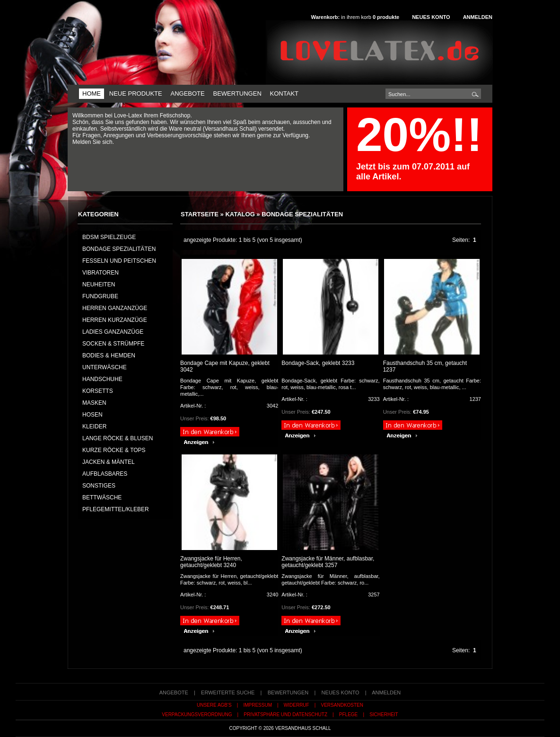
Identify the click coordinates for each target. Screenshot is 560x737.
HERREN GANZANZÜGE (115, 308)
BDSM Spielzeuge (109, 237)
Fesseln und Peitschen (119, 261)
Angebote (187, 93)
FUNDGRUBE (100, 296)
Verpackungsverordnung (197, 715)
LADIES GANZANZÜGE (113, 332)
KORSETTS (98, 391)
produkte (386, 17)
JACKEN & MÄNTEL (109, 462)
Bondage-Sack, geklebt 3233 (318, 363)
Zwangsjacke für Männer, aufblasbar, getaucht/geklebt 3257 (328, 562)
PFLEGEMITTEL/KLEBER (116, 509)
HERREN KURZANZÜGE (115, 320)
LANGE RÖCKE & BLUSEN (118, 438)
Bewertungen (237, 93)
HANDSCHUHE (102, 379)
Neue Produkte (136, 93)
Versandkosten (342, 705)
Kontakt (284, 93)
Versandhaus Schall (303, 728)
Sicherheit (384, 715)
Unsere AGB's (214, 705)
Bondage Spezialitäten (302, 214)
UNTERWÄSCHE (105, 367)
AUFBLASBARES (105, 474)
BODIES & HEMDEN (109, 355)
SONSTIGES (99, 486)
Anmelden (478, 17)
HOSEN (92, 415)
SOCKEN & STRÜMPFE (113, 344)
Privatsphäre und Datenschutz (285, 715)
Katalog (240, 214)
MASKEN (94, 403)
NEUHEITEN (99, 284)
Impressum (258, 705)
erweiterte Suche (228, 693)
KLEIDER (94, 426)
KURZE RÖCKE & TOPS (114, 450)
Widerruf (297, 705)
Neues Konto (431, 17)
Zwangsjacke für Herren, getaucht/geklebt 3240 (211, 562)
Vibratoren (101, 273)
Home (92, 93)
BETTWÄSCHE (102, 497)
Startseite (200, 214)
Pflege (348, 715)
